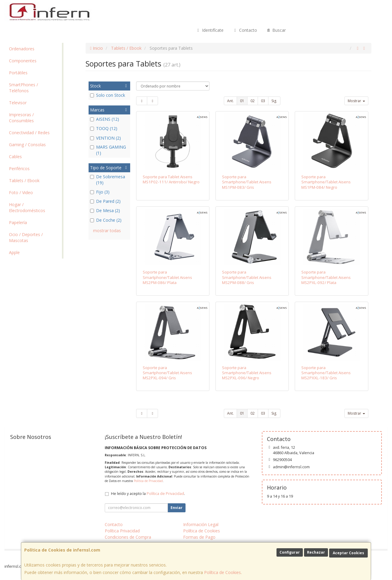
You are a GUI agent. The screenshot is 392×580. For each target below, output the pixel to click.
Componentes (23, 61)
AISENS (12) (105, 119)
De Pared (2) (105, 201)
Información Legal (201, 524)
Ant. (230, 101)
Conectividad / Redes (29, 133)
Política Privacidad (122, 531)
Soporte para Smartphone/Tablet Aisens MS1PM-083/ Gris (247, 182)
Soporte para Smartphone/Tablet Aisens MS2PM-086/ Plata (167, 277)
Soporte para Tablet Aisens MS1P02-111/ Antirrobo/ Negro (171, 179)
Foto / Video (21, 192)
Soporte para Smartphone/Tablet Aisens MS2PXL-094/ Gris (167, 373)
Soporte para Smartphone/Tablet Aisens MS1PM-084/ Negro (326, 182)
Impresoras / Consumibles (21, 118)
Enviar (177, 508)
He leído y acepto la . (148, 494)
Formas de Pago (199, 537)
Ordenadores (22, 49)
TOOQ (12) (104, 128)
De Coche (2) (106, 220)
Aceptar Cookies (348, 553)
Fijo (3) (100, 192)
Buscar (276, 30)
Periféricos (19, 169)
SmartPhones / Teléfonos (23, 88)
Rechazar (316, 552)
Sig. (274, 101)
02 (253, 101)
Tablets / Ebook (24, 181)
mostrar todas (107, 231)
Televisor (18, 103)
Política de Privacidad (148, 481)
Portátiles (18, 73)
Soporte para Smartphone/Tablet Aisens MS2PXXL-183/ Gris (326, 373)
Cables (15, 157)
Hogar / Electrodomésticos (27, 207)
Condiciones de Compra (128, 537)
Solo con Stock (108, 95)
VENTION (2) (105, 138)
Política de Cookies (222, 572)
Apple (14, 252)
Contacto (245, 30)
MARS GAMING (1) (108, 150)
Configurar (290, 552)
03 (263, 101)
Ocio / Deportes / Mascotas (26, 237)
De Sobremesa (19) (108, 180)
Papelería (18, 222)
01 (242, 101)
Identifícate (210, 30)
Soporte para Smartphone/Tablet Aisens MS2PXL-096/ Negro (247, 373)
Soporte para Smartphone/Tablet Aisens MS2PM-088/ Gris (247, 277)
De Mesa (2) (105, 210)
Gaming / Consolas (27, 145)
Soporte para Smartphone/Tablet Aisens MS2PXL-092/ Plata (326, 277)
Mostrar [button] (356, 101)
